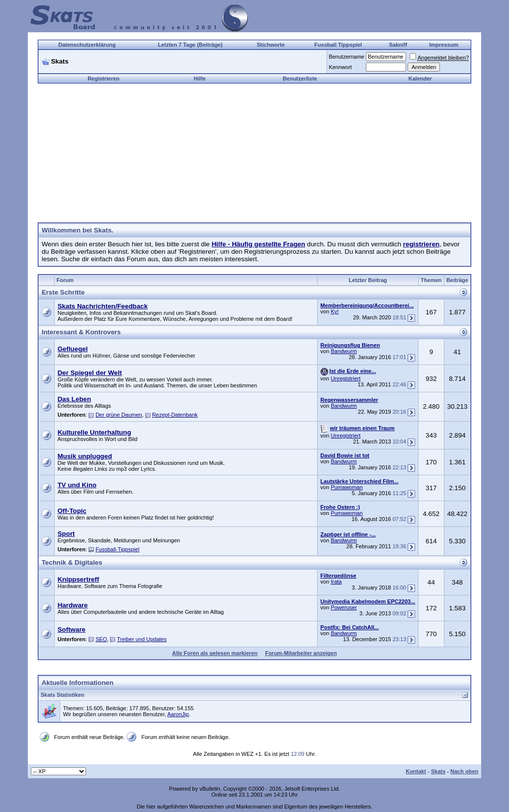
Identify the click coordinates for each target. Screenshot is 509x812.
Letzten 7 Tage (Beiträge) (190, 45)
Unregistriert (345, 378)
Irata (336, 582)
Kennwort (340, 67)
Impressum (444, 45)
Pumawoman (346, 487)
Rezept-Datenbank (175, 415)
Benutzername (346, 57)
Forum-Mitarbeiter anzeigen (301, 653)
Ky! (335, 311)
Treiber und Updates (142, 639)
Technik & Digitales (72, 562)
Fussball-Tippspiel (117, 549)
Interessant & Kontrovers (81, 332)
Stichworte (271, 45)
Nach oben (464, 771)
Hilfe (200, 78)
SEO (101, 639)
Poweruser (344, 607)
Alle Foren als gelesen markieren (215, 653)
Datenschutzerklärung (87, 45)
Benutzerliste (300, 78)
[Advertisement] (254, 153)
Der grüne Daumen (119, 415)
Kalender (420, 78)
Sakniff (398, 45)
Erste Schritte (63, 292)
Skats (438, 771)
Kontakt (416, 771)
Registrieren (103, 78)
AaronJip (178, 714)
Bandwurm (344, 351)
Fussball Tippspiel (338, 45)
